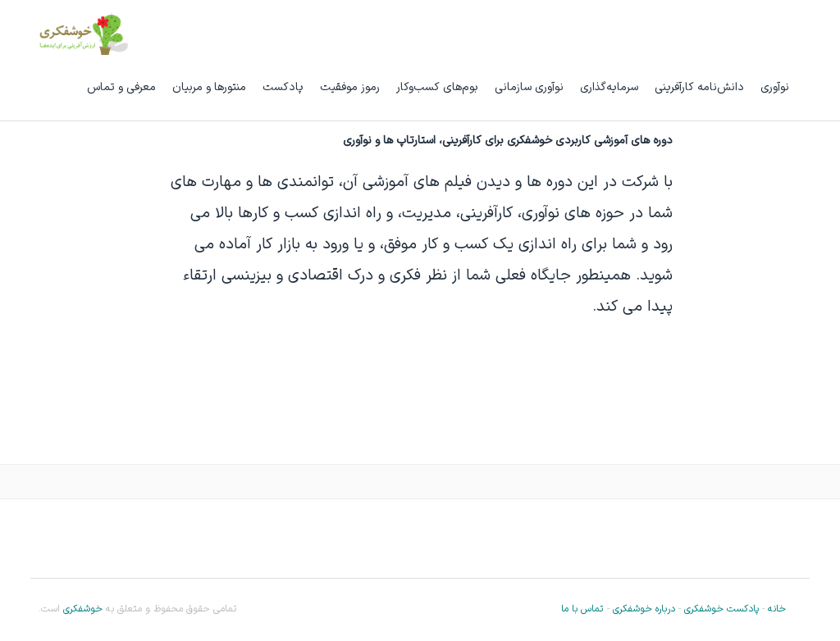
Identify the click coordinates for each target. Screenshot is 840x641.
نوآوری (775, 87)
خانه (777, 609)
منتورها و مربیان (209, 87)
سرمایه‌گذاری (609, 87)
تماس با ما (582, 609)
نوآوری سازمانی (529, 87)
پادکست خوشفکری (721, 609)
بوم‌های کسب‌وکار (437, 87)
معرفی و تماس (121, 87)
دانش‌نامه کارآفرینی (699, 87)
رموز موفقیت (350, 87)
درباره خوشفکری (644, 609)
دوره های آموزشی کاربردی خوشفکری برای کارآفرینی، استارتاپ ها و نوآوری (508, 141)
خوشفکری (81, 609)
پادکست (283, 87)
